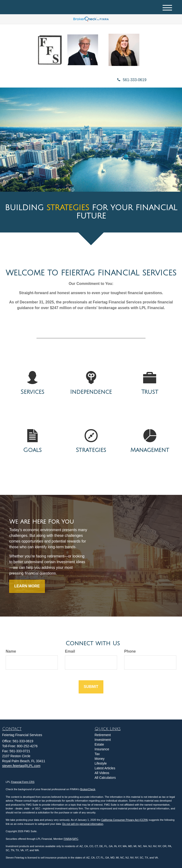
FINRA (68, 839)
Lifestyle (101, 763)
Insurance (102, 749)
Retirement (103, 735)
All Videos (102, 773)
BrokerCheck (88, 789)
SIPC (75, 839)
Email (70, 651)
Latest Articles (105, 768)
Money (100, 759)
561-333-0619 (132, 80)
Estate (99, 744)
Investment (103, 740)
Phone (130, 651)
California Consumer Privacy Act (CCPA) (125, 820)
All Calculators (105, 778)
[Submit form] (91, 687)
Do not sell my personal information (83, 824)
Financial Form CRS (23, 782)
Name (11, 651)
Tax (97, 754)
